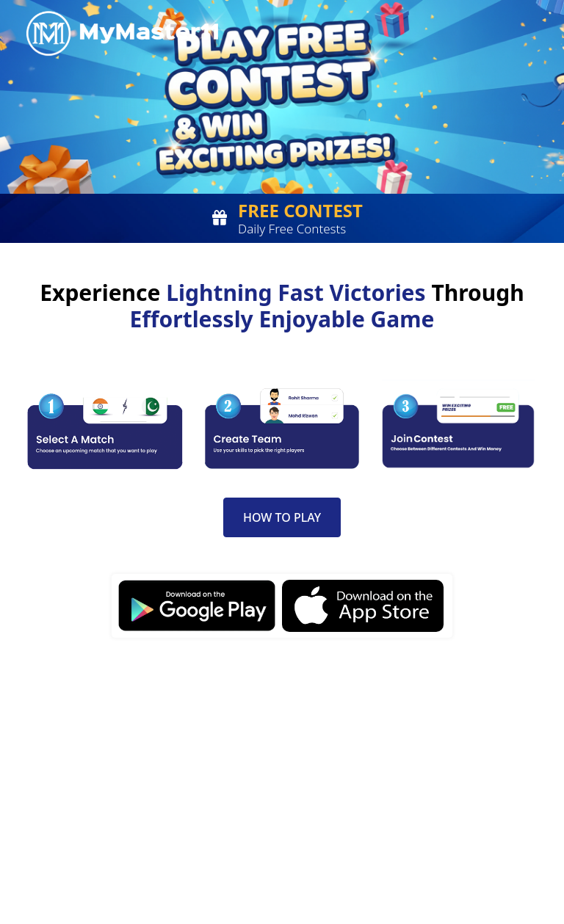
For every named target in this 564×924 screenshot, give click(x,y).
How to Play (282, 517)
